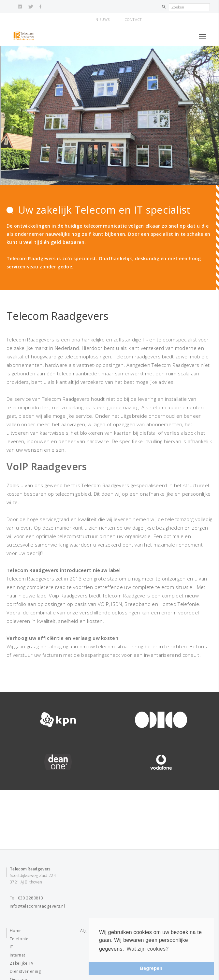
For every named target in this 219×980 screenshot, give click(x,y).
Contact (133, 19)
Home (16, 931)
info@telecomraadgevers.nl (37, 906)
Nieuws (102, 19)
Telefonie (19, 939)
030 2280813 (31, 898)
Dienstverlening (25, 971)
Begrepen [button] (151, 968)
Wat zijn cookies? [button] (147, 949)
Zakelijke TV (22, 963)
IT (12, 947)
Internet (18, 955)
